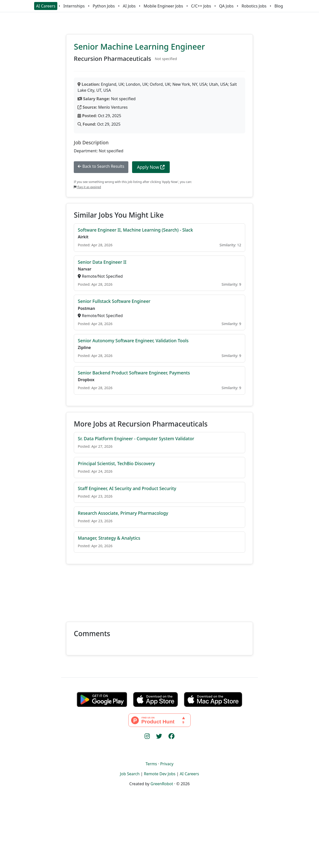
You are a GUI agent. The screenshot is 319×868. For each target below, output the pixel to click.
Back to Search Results (101, 166)
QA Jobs (226, 6)
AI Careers (46, 6)
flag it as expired (87, 187)
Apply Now (151, 167)
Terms (151, 764)
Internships (74, 6)
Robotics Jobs (254, 6)
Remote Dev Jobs (160, 774)
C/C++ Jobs (201, 6)
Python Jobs (104, 6)
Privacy (167, 764)
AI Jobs (129, 6)
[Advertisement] (159, 590)
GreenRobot (162, 784)
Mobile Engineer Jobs (163, 6)
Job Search (130, 774)
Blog (279, 6)
